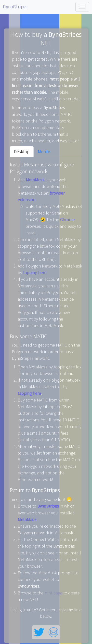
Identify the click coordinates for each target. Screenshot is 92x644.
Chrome (67, 220)
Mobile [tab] (44, 152)
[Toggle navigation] (82, 7)
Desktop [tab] (22, 152)
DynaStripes (15, 7)
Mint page (53, 593)
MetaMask (35, 180)
